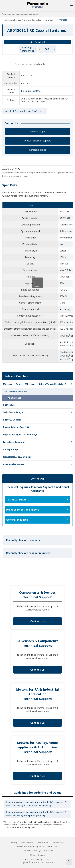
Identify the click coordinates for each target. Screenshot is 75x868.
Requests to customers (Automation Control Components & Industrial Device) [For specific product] (36, 814)
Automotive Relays (14, 464)
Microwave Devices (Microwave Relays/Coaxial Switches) (29, 20)
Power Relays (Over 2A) (16, 427)
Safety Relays (11, 449)
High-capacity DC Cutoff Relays (20, 435)
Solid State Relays (13, 412)
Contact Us (37, 621)
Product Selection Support (38, 141)
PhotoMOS (9, 405)
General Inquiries (37, 150)
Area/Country (38, 855)
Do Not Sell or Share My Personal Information (37, 847)
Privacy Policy (42, 843)
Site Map (14, 843)
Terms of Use (27, 843)
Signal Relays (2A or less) (17, 457)
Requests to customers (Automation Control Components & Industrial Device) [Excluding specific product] (36, 804)
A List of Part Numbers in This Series (24, 111)
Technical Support (38, 131)
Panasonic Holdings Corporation (38, 850)
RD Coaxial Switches (31, 91)
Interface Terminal (14, 442)
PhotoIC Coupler (12, 420)
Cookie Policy (58, 843)
